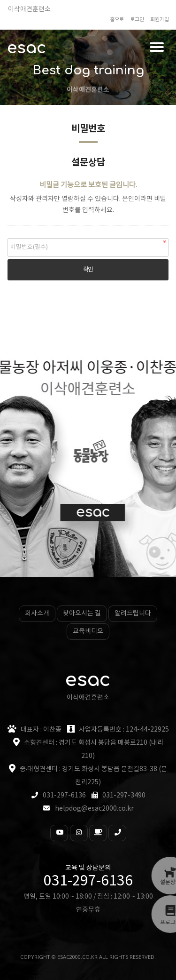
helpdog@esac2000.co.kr (94, 809)
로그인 (137, 20)
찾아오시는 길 (82, 613)
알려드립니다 (133, 613)
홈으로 (117, 20)
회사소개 (37, 613)
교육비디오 (88, 631)
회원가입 (160, 20)
